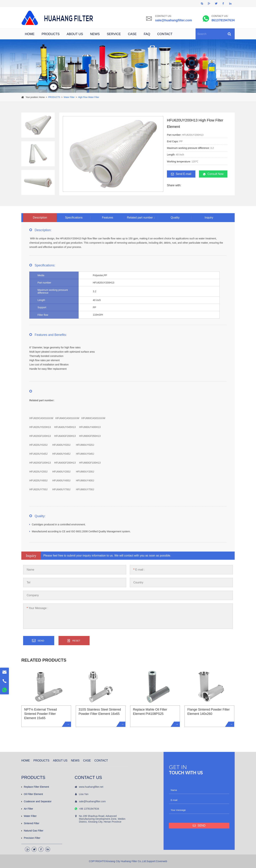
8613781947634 (223, 20)
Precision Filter (31, 838)
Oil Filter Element (32, 794)
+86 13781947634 (89, 809)
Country (138, 582)
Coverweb (162, 861)
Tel (28, 582)
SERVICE (114, 34)
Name (30, 570)
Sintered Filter (30, 823)
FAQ (147, 34)
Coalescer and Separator (36, 801)
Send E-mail (181, 174)
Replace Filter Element (35, 787)
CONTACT (165, 34)
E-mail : (139, 570)
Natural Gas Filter (32, 831)
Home (42, 97)
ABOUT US (75, 34)
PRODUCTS (51, 34)
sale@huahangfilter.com (174, 20)
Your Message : (37, 608)
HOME (30, 34)
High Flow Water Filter (89, 97)
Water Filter (69, 97)
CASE (132, 34)
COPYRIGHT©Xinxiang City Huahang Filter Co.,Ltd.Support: (122, 861)
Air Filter (27, 809)
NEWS (95, 34)
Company (33, 595)
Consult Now (213, 174)
